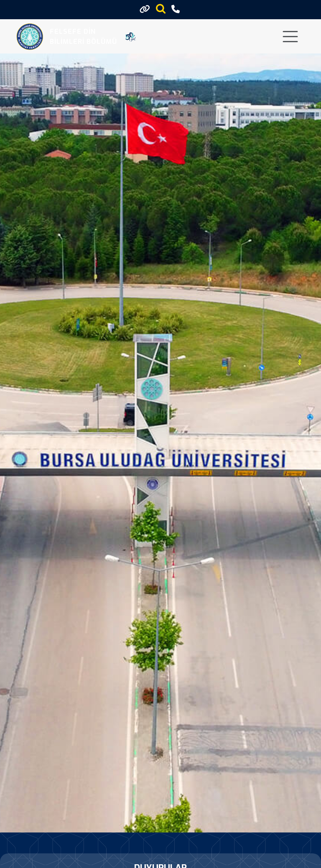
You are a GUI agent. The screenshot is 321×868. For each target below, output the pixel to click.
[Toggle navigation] (290, 37)
